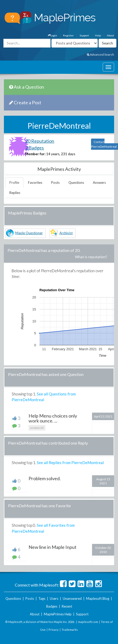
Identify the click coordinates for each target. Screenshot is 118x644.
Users (54, 599)
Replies (15, 193)
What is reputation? (91, 257)
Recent (67, 606)
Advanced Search (100, 54)
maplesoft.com (88, 622)
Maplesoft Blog (98, 599)
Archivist (66, 233)
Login (53, 35)
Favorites (35, 183)
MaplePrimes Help (58, 614)
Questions (76, 183)
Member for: (35, 154)
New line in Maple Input (53, 547)
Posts (55, 183)
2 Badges (34, 148)
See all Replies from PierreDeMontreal (70, 463)
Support (84, 35)
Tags (42, 599)
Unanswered (72, 599)
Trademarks (70, 630)
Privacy (54, 630)
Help (98, 35)
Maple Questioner (29, 233)
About (110, 35)
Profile (14, 183)
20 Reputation (40, 141)
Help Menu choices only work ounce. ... (53, 418)
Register (68, 35)
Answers (99, 183)
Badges (52, 606)
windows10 (37, 428)
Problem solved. (45, 478)
